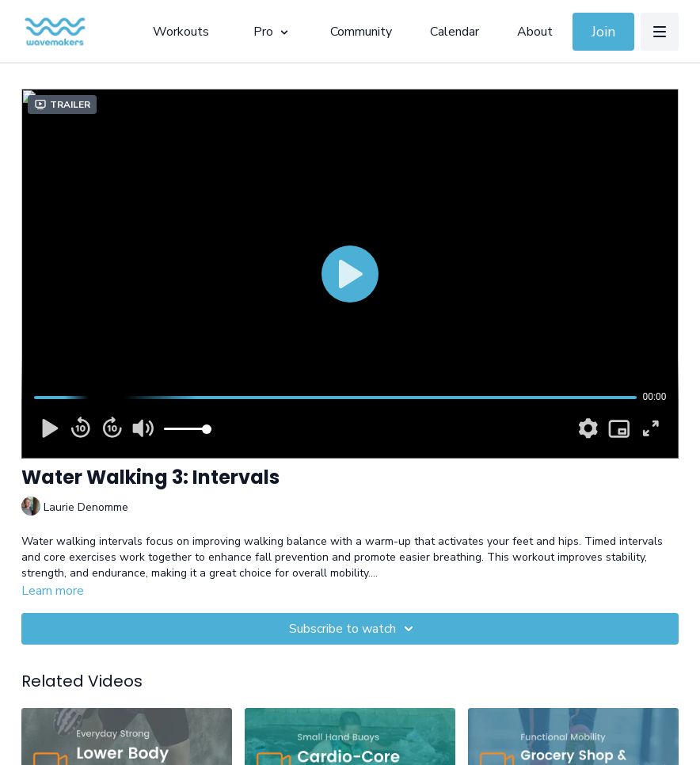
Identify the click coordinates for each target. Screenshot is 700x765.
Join (603, 32)
